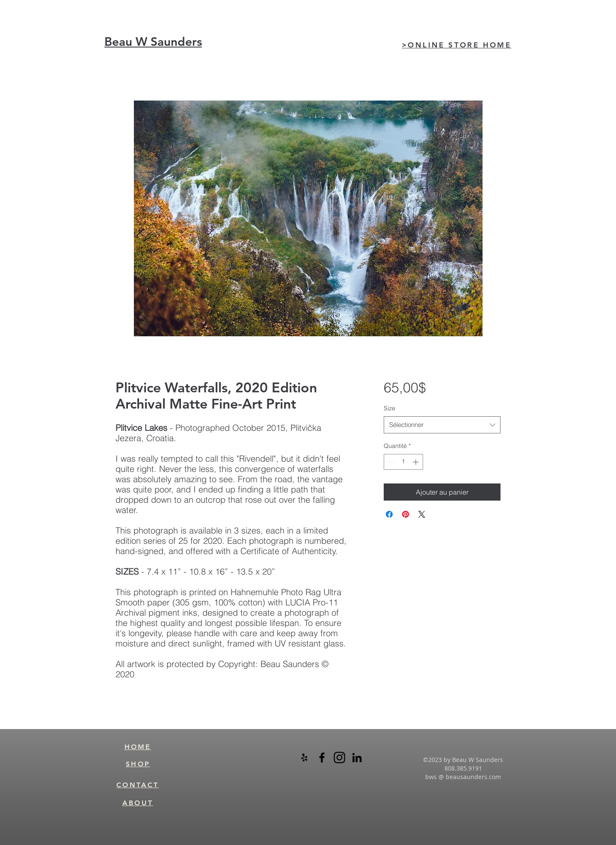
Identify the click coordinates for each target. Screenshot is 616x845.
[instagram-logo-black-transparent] (339, 758)
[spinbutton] (403, 462)
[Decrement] (390, 462)
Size (389, 408)
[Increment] (416, 462)
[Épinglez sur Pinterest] (406, 514)
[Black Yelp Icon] (304, 758)
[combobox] (442, 425)
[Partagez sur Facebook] (389, 514)
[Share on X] (422, 514)
